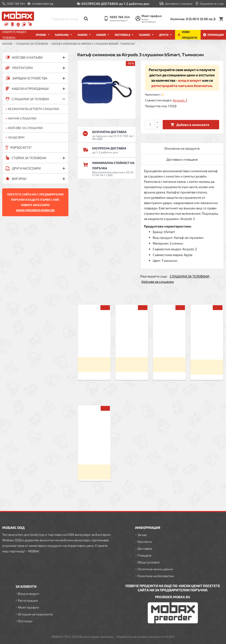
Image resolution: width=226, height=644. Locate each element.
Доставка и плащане (182, 159)
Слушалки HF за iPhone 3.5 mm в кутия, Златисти (132, 346)
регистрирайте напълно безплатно (182, 86)
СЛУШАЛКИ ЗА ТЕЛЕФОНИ (32, 44)
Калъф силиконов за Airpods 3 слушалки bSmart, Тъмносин (94, 450)
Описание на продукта (182, 148)
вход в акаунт (190, 80)
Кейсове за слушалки (158, 282)
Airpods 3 (180, 100)
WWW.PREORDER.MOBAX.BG (35, 210)
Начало (7, 44)
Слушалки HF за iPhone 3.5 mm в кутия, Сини (94, 346)
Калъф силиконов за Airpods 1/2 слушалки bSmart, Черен (207, 347)
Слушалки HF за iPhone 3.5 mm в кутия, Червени (169, 346)
